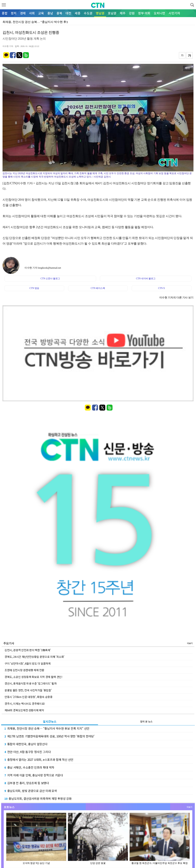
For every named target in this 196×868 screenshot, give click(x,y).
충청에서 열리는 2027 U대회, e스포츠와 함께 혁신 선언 (39, 760)
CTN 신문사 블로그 (50, 279)
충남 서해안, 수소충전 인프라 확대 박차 (29, 767)
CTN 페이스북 (98, 288)
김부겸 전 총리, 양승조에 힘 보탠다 (27, 783)
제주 (123, 13)
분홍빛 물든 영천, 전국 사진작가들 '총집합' (28, 690)
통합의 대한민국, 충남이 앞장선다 (26, 744)
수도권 (88, 13)
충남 (50, 13)
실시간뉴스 (50, 721)
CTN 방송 (34, 288)
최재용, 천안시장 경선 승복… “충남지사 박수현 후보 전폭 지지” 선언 (47, 728)
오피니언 (160, 13)
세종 (78, 13)
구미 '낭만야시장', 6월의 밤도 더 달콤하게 (28, 663)
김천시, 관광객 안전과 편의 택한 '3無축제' (28, 650)
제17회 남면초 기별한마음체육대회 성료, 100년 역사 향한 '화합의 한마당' (50, 736)
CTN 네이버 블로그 (146, 279)
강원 (132, 13)
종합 (5, 13)
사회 (32, 13)
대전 (68, 13)
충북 (59, 13)
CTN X (162, 288)
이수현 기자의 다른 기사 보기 (176, 297)
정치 (14, 13)
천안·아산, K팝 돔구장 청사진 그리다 (28, 752)
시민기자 (174, 13)
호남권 (112, 13)
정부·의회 (144, 13)
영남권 (100, 13)
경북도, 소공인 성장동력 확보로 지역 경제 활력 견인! (33, 677)
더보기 (190, 643)
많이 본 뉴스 (146, 721)
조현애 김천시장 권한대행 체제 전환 (24, 670)
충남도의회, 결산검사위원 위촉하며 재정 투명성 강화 (38, 798)
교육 (41, 13)
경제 (23, 13)
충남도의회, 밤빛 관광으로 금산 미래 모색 (31, 791)
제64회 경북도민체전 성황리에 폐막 (24, 710)
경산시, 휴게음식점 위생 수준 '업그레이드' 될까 (31, 683)
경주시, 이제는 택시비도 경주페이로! (25, 704)
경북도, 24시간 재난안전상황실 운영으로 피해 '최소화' (34, 657)
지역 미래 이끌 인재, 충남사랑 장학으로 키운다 (34, 775)
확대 (187, 68)
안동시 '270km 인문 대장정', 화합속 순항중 (29, 697)
